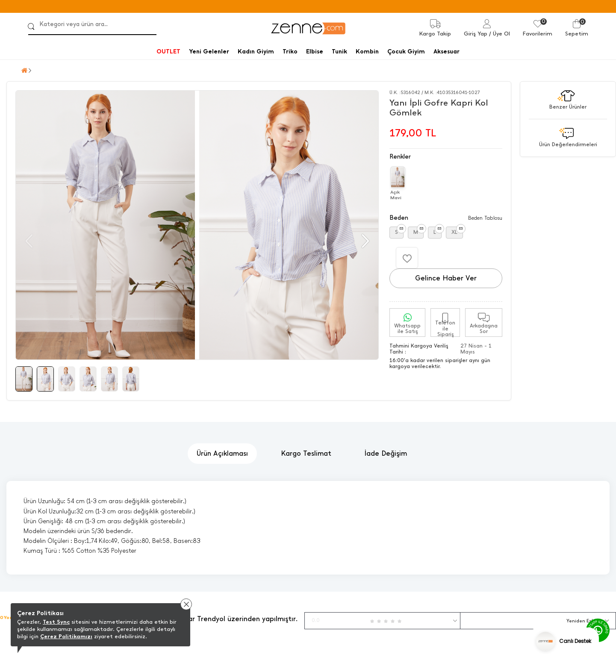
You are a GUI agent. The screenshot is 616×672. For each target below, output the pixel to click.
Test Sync (56, 622)
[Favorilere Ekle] (407, 258)
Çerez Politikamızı (66, 636)
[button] (364, 241)
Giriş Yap (476, 34)
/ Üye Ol (500, 34)
